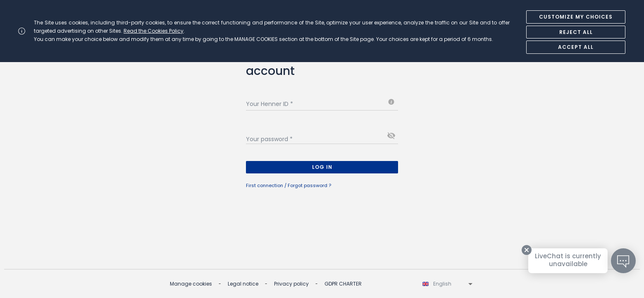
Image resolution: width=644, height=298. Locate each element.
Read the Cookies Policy (154, 31)
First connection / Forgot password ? (289, 185)
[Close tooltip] (527, 250)
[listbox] (448, 284)
